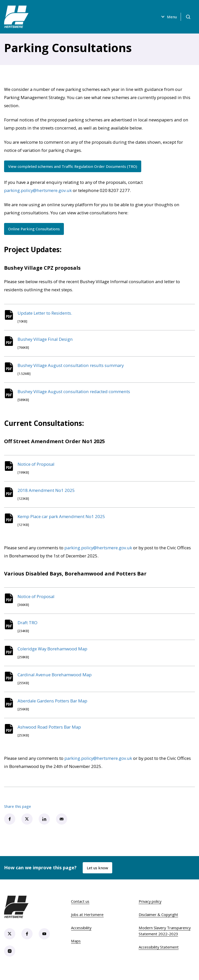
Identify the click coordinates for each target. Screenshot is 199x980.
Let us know (98, 875)
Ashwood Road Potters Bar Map (50, 734)
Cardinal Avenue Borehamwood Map (55, 680)
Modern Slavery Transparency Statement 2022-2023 (165, 938)
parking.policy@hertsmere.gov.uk (38, 191)
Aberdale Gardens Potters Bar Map (53, 707)
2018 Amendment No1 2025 (47, 493)
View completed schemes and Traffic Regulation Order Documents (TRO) (75, 166)
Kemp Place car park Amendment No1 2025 (62, 520)
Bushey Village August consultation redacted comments (75, 393)
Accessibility (81, 935)
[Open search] (188, 17)
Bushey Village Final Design (46, 340)
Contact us (80, 908)
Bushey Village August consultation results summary (71, 367)
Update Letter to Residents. (46, 313)
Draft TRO (28, 627)
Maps (76, 948)
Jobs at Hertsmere (87, 922)
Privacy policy (150, 908)
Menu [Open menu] (168, 17)
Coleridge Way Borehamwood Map (53, 654)
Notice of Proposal (37, 467)
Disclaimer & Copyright (158, 922)
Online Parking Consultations (35, 229)
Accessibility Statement (159, 954)
